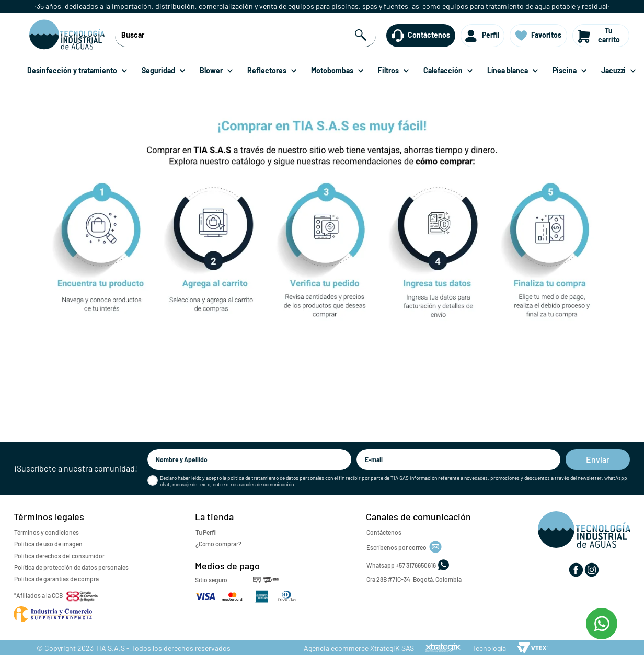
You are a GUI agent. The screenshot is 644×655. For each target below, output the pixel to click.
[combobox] (245, 36)
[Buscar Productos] (362, 35)
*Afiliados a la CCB (38, 595)
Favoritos (546, 35)
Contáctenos (429, 35)
